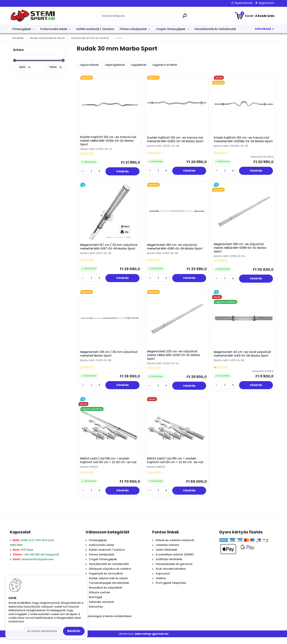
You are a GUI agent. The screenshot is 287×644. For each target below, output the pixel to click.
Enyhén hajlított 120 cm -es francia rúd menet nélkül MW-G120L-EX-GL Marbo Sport (109, 142)
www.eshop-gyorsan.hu (152, 640)
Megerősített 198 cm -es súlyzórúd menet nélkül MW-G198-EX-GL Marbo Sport (241, 250)
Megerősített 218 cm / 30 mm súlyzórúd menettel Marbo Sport (110, 358)
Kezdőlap (18, 38)
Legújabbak (139, 65)
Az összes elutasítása (42, 631)
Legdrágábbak (115, 65)
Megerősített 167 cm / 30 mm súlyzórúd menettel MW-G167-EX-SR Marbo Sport (110, 249)
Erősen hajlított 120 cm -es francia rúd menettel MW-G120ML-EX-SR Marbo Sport (242, 142)
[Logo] (32, 16)
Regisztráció (266, 3)
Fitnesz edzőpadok (133, 29)
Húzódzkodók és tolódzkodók (215, 29)
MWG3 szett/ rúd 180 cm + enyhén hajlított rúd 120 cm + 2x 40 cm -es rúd (176, 466)
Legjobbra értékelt (165, 65)
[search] (185, 17)
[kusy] (92, 172)
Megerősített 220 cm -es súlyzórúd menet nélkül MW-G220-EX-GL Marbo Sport (174, 359)
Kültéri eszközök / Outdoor (95, 29)
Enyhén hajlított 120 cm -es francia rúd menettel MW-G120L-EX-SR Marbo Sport (176, 140)
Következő (263, 29)
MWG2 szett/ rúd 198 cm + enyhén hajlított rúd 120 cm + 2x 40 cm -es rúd (109, 466)
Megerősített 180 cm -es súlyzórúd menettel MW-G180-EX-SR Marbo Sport (176, 249)
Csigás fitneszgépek (171, 29)
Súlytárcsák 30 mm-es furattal (90, 38)
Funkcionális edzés (54, 29)
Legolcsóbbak (89, 65)
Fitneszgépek (22, 29)
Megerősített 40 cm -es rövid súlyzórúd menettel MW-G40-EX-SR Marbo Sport (243, 358)
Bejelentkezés (244, 3)
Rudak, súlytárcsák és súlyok (47, 38)
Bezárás (74, 631)
